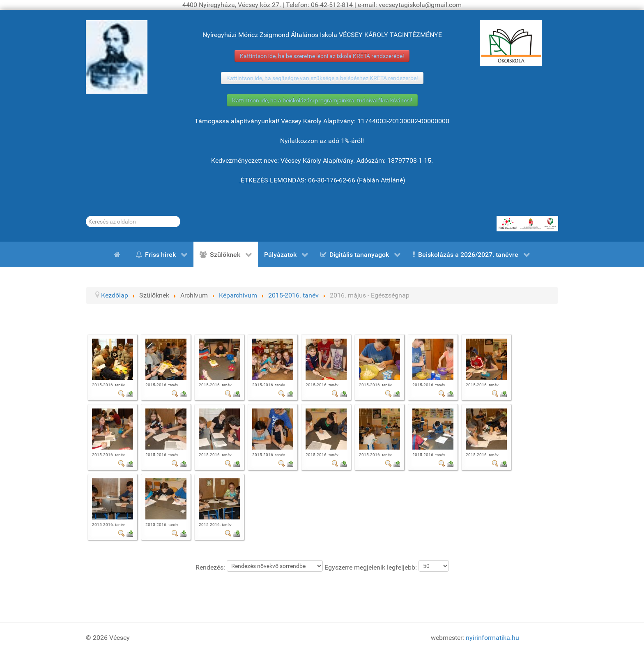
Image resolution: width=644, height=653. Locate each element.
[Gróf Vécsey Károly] (117, 57)
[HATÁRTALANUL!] (527, 224)
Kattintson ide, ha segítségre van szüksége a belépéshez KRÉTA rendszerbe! (322, 78)
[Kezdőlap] (119, 254)
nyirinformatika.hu (492, 638)
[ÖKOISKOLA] (511, 43)
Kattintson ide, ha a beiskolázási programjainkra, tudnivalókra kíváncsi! (322, 100)
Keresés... (86, 216)
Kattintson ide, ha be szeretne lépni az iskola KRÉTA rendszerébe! (322, 56)
